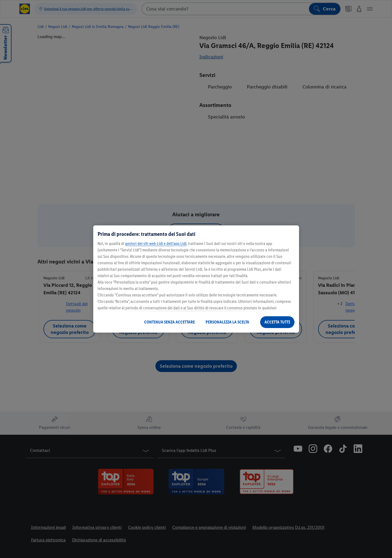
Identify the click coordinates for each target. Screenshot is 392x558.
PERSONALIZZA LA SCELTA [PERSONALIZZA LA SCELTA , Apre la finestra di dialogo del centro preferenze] (227, 322)
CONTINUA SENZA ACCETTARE (169, 322)
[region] (196, 279)
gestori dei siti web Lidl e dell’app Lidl (156, 243)
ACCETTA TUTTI (277, 322)
